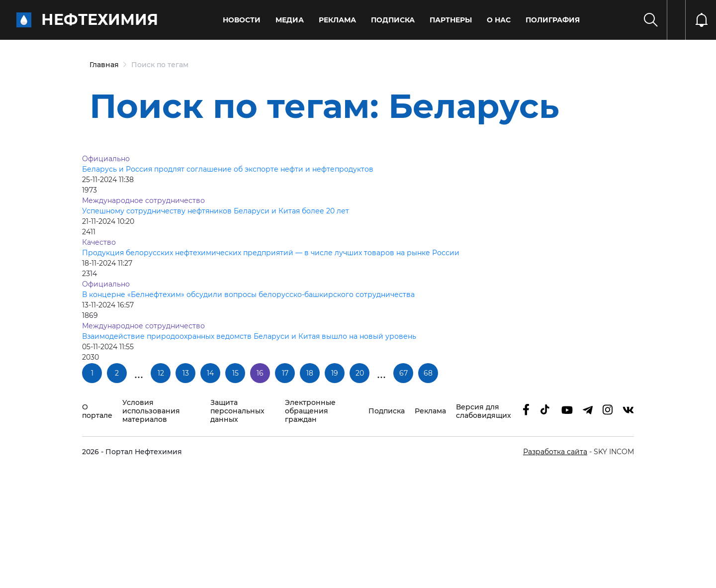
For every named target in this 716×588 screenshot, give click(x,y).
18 (310, 373)
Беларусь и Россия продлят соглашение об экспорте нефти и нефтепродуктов (228, 169)
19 (335, 373)
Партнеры (451, 20)
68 (428, 373)
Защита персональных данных (237, 411)
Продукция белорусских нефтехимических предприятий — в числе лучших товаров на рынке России (271, 253)
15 (235, 373)
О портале (97, 411)
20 (360, 373)
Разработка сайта (555, 452)
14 (210, 373)
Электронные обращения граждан (310, 411)
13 (186, 373)
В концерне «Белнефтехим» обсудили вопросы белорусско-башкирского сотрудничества (248, 294)
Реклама (337, 20)
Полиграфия (553, 20)
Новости (242, 20)
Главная (104, 65)
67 (403, 373)
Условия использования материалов (151, 411)
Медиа (290, 20)
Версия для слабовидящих (484, 411)
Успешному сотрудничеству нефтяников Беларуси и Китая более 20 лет (216, 211)
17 (285, 373)
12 (161, 373)
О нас (499, 20)
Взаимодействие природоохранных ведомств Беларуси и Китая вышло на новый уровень (249, 336)
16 (260, 373)
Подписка (393, 20)
